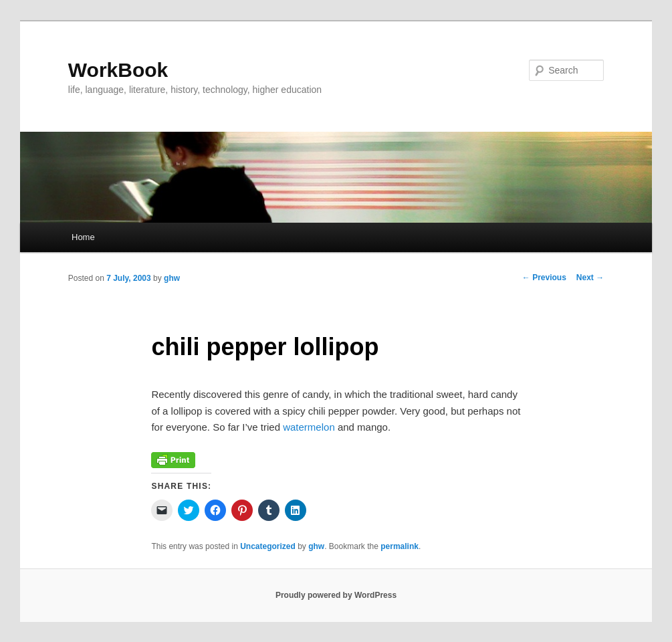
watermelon (309, 427)
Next (590, 278)
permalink (400, 546)
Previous (544, 278)
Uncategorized (268, 546)
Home (83, 237)
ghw (172, 278)
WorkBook (118, 70)
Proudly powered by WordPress (336, 595)
